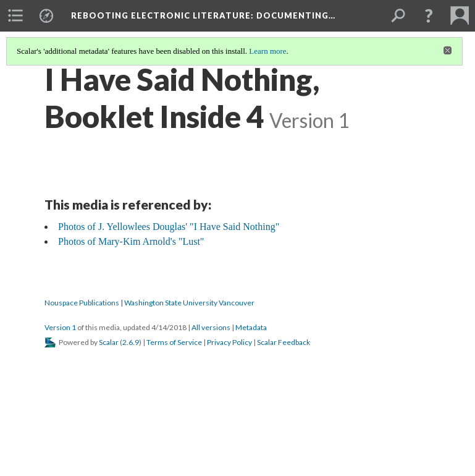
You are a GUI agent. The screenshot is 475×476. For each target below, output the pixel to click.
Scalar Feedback (284, 342)
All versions (211, 327)
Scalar (109, 342)
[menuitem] (15, 15)
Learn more (267, 51)
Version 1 (60, 327)
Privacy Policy (229, 342)
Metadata (251, 327)
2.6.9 (131, 342)
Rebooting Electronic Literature (203, 15)
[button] (429, 15)
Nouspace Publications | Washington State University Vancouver (149, 303)
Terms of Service (174, 342)
